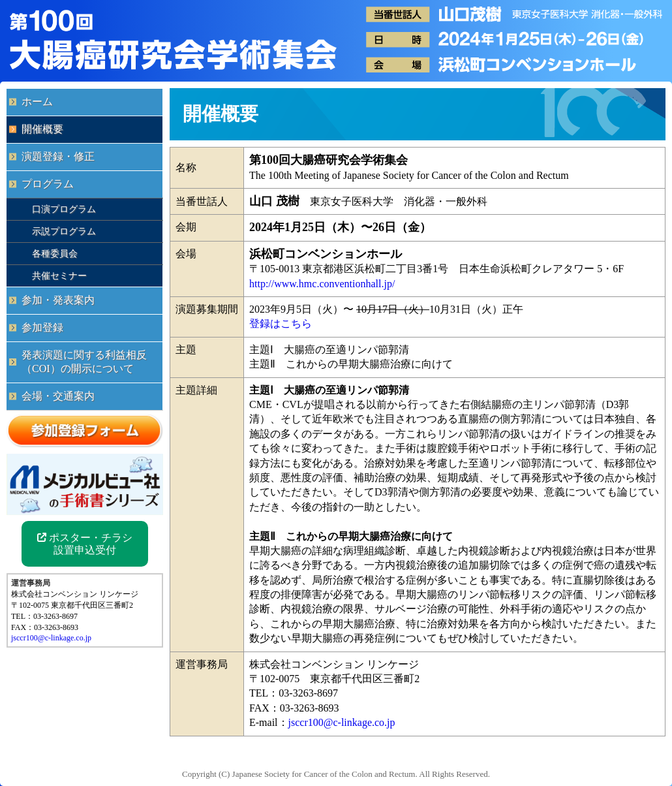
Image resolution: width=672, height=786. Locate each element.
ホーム (37, 102)
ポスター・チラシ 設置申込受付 (85, 544)
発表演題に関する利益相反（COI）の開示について (84, 362)
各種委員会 (55, 253)
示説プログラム (64, 231)
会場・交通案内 (58, 396)
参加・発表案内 (58, 300)
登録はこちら (281, 323)
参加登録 (42, 327)
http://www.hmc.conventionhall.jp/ (322, 284)
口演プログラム (64, 209)
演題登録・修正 (58, 156)
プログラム (48, 184)
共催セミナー (59, 275)
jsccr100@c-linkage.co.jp (342, 722)
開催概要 (42, 129)
